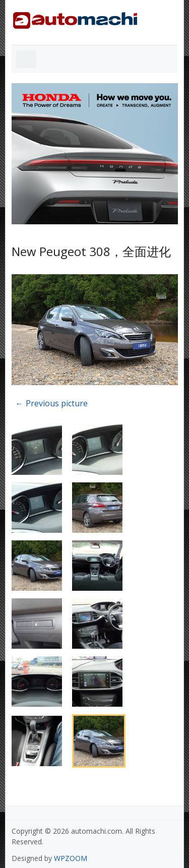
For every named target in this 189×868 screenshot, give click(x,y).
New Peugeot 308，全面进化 (91, 251)
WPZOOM (71, 858)
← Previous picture (52, 403)
